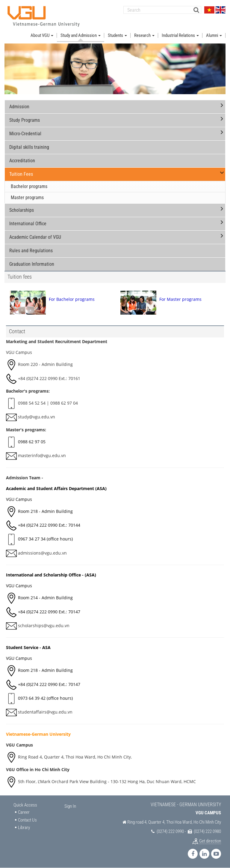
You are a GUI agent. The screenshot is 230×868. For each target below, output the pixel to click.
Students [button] (117, 35)
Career (24, 812)
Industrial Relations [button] (180, 35)
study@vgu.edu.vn (37, 417)
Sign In (70, 806)
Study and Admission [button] (81, 35)
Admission (19, 107)
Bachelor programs (29, 186)
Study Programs (25, 120)
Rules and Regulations (31, 251)
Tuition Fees (21, 174)
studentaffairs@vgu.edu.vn (45, 712)
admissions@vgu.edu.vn (42, 553)
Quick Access (25, 805)
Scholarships (22, 210)
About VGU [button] (42, 35)
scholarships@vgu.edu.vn (44, 626)
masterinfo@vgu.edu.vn (42, 455)
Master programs (27, 198)
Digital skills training (29, 147)
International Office (28, 224)
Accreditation (22, 161)
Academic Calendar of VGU (35, 237)
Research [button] (144, 35)
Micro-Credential (25, 134)
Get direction (210, 841)
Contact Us (27, 820)
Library (24, 828)
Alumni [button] (214, 35)
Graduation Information (32, 264)
